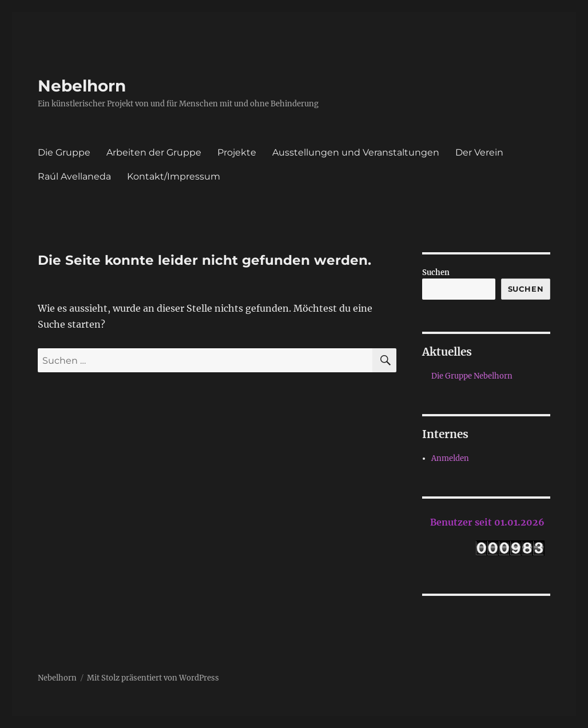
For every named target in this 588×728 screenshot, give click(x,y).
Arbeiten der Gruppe (154, 152)
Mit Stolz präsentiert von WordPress (153, 678)
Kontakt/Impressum (174, 176)
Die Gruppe (64, 152)
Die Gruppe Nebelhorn (472, 376)
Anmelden (450, 458)
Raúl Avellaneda (74, 176)
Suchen (436, 272)
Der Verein (479, 152)
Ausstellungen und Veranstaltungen (356, 152)
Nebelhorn (82, 86)
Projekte (237, 152)
